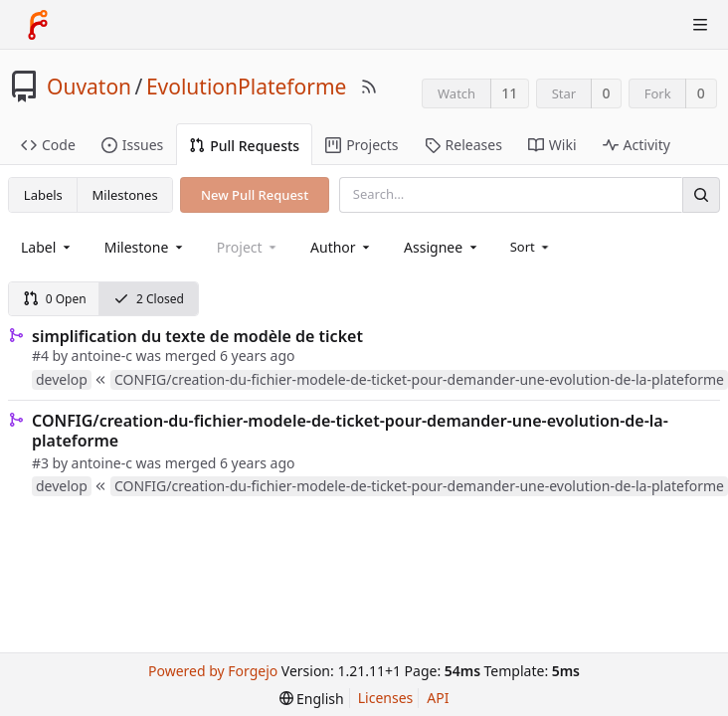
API (438, 698)
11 (509, 93)
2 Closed (149, 299)
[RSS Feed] (369, 87)
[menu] (532, 247)
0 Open (55, 299)
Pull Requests (244, 146)
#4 (40, 356)
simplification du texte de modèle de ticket (197, 336)
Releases (463, 145)
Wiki (552, 145)
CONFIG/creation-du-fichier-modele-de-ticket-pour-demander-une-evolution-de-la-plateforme (350, 431)
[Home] (38, 25)
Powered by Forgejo (213, 671)
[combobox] (47, 247)
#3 (40, 463)
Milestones (125, 195)
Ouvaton (89, 87)
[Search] (701, 194)
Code (48, 145)
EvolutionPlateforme (247, 87)
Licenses (386, 698)
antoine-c (102, 356)
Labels (43, 195)
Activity (637, 145)
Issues (132, 145)
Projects (362, 145)
